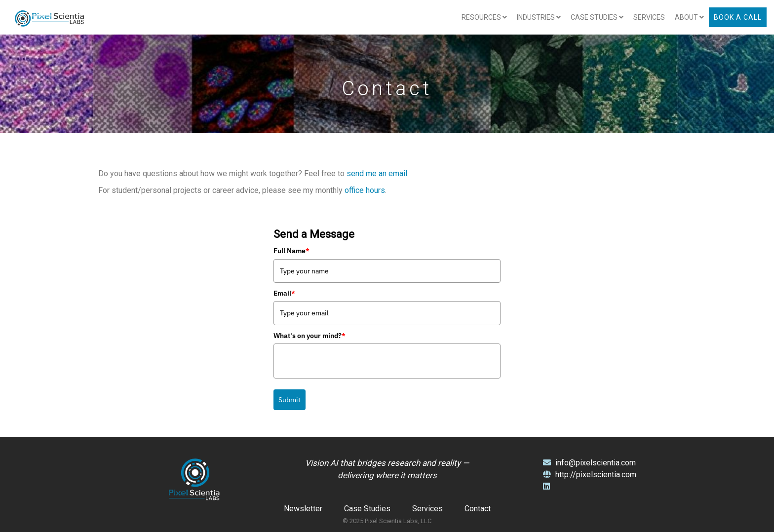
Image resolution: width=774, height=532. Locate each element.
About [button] (689, 17)
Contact (478, 509)
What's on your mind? (310, 336)
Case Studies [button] (597, 17)
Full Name (291, 251)
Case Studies (367, 509)
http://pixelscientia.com (590, 475)
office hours (365, 190)
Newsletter (303, 509)
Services (649, 17)
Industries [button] (539, 17)
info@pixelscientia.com (589, 463)
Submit (290, 400)
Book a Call (738, 17)
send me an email (377, 173)
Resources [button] (484, 17)
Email (284, 293)
